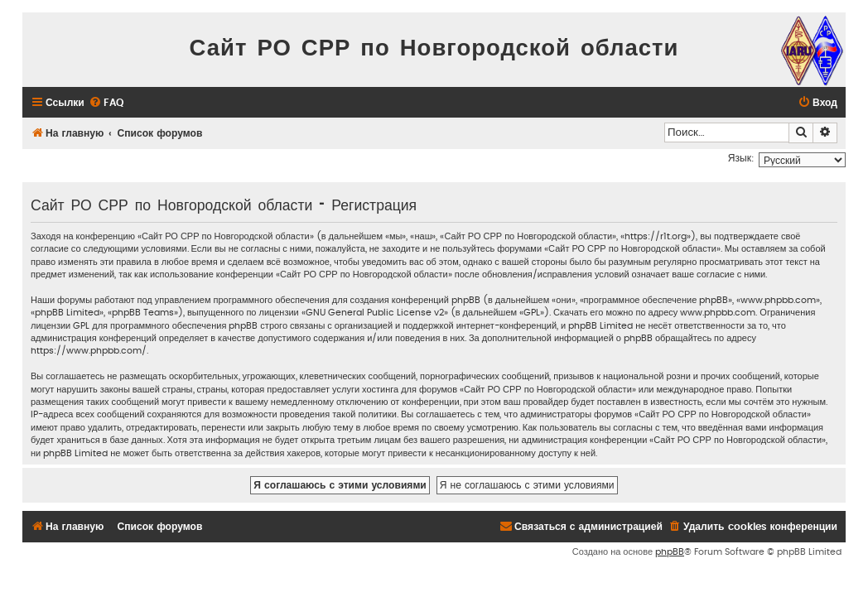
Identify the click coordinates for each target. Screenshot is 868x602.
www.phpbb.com (718, 313)
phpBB (670, 552)
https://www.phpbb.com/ (89, 351)
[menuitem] (106, 103)
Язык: (741, 158)
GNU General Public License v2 (375, 313)
